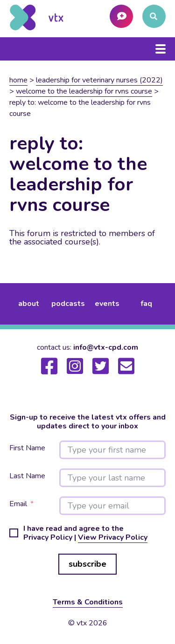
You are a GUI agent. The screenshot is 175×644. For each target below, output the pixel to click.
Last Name (27, 476)
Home (18, 80)
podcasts (68, 304)
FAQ (146, 304)
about (29, 304)
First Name (27, 448)
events (107, 304)
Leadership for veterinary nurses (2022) (99, 80)
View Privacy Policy (113, 537)
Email (18, 504)
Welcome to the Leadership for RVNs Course (84, 91)
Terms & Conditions (88, 602)
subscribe (87, 564)
